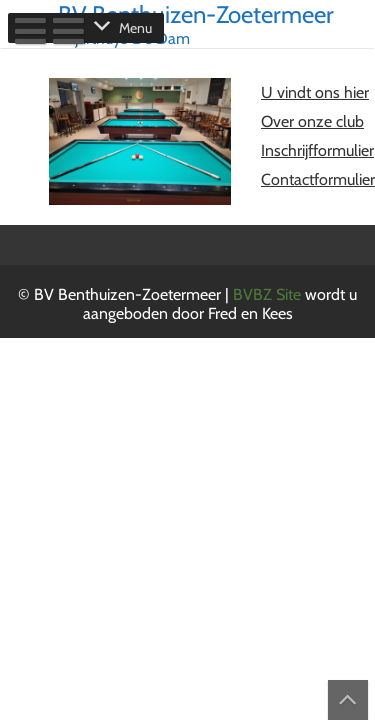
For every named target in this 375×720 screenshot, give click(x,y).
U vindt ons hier (315, 92)
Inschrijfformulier (317, 150)
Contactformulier (318, 179)
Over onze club (312, 121)
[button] (135, 28)
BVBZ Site (269, 294)
